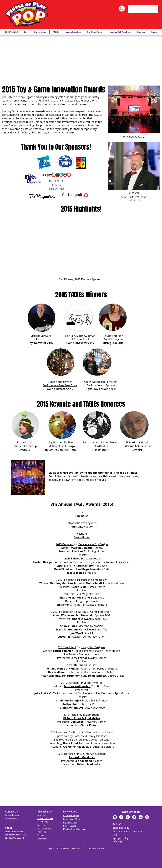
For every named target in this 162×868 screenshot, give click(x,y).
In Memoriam (91, 715)
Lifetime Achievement (93, 754)
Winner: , (77, 548)
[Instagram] (128, 817)
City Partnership (45, 828)
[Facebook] (121, 817)
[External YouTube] (80, 60)
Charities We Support (14, 838)
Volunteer (42, 835)
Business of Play (71, 822)
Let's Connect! (131, 812)
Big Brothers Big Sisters (69, 740)
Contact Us (11, 812)
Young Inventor (93, 683)
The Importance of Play (15, 835)
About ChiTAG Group (14, 831)
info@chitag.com (13, 815)
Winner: (48, 651)
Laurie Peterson (63, 651)
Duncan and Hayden (77, 686)
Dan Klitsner (82, 537)
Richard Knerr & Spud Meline (101, 442)
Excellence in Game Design (91, 580)
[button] (56, 32)
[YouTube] (115, 817)
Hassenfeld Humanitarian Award (93, 732)
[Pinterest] (147, 817)
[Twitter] (134, 817)
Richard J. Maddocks (82, 757)
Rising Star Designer (93, 647)
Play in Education (71, 826)
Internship (42, 832)
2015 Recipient (65, 544)
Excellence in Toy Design (93, 544)
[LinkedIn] (141, 817)
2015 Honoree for (62, 732)
